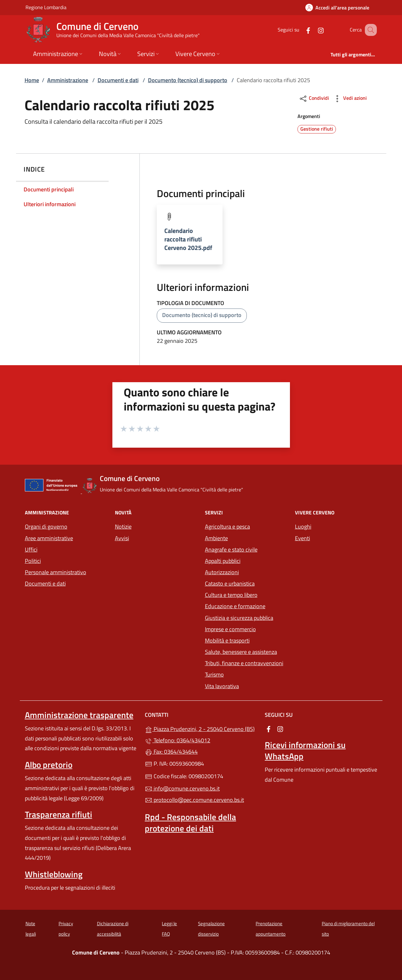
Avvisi (122, 538)
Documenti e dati (118, 80)
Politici (33, 561)
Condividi (314, 99)
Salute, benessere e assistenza (241, 652)
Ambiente (216, 538)
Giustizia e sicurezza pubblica (239, 618)
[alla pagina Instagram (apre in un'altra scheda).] (313, 30)
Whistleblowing (54, 874)
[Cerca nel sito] (369, 30)
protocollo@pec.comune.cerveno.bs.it (194, 800)
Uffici (31, 549)
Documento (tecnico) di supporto (188, 80)
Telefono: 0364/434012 (178, 740)
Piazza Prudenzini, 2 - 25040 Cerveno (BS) (201, 728)
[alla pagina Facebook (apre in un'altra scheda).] (301, 30)
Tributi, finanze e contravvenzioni (244, 663)
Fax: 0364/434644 (171, 752)
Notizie (123, 527)
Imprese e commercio (230, 629)
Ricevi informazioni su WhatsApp (305, 751)
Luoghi (303, 527)
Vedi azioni (350, 99)
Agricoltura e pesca (227, 527)
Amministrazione (68, 80)
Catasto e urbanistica (230, 583)
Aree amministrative (49, 538)
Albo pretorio (49, 765)
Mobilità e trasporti (227, 640)
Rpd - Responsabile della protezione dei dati (190, 823)
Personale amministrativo (56, 572)
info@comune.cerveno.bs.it (182, 788)
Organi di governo (46, 527)
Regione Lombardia (46, 7)
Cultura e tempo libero (231, 595)
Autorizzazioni (222, 572)
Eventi (303, 538)
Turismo (214, 674)
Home (32, 80)
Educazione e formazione (235, 606)
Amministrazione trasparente (79, 715)
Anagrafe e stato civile (231, 549)
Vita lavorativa (222, 686)
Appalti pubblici (223, 561)
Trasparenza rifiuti (59, 814)
